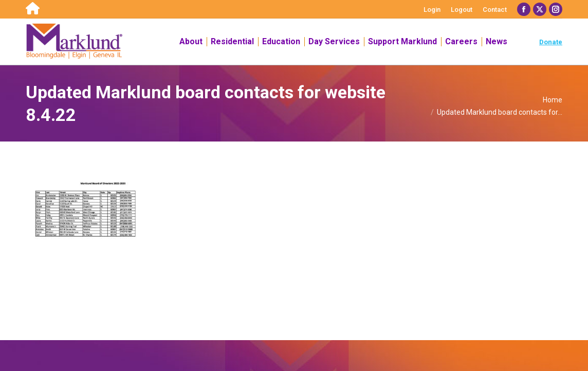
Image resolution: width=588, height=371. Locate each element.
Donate (551, 42)
